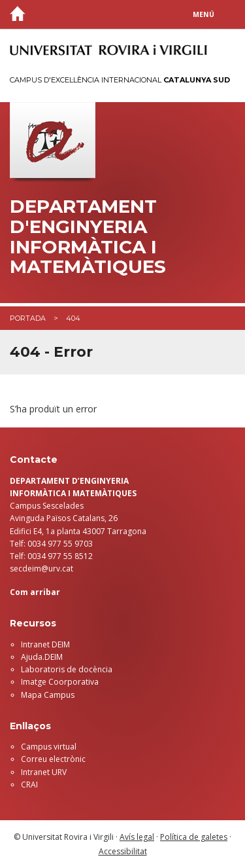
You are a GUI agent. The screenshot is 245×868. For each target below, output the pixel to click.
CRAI (29, 785)
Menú (204, 14)
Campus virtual (49, 747)
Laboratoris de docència (67, 669)
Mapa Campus (48, 695)
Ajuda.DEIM (42, 657)
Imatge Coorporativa (60, 682)
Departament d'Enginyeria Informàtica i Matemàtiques (88, 237)
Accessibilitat (123, 851)
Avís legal (137, 837)
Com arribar (35, 592)
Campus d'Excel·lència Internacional (120, 80)
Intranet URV (44, 772)
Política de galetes (194, 837)
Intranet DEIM (45, 644)
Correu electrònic (53, 759)
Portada (28, 318)
